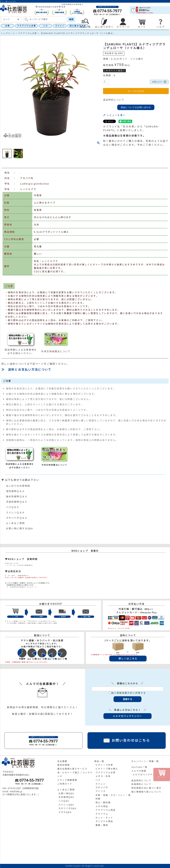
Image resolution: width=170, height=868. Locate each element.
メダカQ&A (65, 812)
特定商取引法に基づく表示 (146, 788)
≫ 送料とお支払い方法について (26, 370)
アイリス (100, 791)
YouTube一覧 (139, 767)
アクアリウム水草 (26, 26)
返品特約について (114, 100)
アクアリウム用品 (106, 810)
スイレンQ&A (66, 805)
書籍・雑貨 (102, 825)
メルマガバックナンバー (146, 775)
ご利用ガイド (65, 784)
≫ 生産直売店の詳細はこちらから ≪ (21, 587)
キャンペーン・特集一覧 (145, 761)
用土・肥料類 (103, 803)
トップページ (8, 33)
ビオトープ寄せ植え (107, 769)
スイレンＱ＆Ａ (15, 512)
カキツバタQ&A (67, 808)
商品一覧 (99, 761)
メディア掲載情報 (67, 780)
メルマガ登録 (139, 771)
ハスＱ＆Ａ (13, 507)
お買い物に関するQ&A (19, 528)
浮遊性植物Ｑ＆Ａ (17, 502)
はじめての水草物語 (18, 486)
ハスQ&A (64, 801)
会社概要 (62, 761)
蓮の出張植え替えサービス (72, 769)
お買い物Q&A (66, 793)
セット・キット (104, 818)
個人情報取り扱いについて (146, 792)
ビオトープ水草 (104, 765)
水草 (7, 26)
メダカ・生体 (103, 776)
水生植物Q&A (66, 797)
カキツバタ (102, 787)
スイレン (60, 26)
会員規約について (141, 784)
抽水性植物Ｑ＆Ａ (17, 496)
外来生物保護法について (56, 351)
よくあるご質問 (15, 523)
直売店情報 (64, 765)
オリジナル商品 (104, 821)
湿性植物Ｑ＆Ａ (15, 491)
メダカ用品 (102, 806)
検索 (71, 19)
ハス (45, 26)
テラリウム (102, 814)
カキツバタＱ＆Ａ (17, 518)
